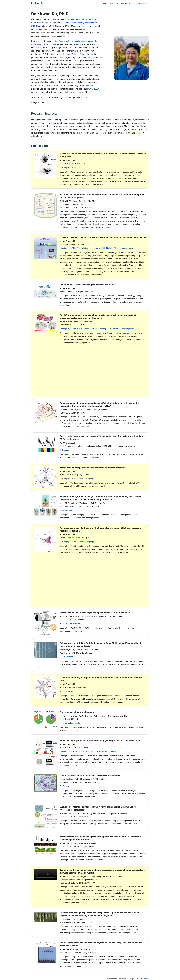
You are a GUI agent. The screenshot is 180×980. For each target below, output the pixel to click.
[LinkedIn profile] (66, 98)
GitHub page (65, 450)
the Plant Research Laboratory (81, 20)
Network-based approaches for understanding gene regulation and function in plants (101, 740)
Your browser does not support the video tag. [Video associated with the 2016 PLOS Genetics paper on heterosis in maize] (45, 875)
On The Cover (66, 786)
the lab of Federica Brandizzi (75, 54)
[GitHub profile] (54, 98)
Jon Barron (144, 979)
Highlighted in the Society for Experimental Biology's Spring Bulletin (88, 751)
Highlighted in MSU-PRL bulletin (73, 248)
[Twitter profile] (78, 98)
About (106, 3)
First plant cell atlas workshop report (78, 712)
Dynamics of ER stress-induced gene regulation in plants (87, 285)
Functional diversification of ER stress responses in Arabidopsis (91, 775)
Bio (86, 98)
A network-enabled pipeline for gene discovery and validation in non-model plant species (103, 237)
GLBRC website (66, 510)
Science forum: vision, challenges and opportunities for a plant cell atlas (95, 613)
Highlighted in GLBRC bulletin (101, 248)
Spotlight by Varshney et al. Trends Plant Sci (79, 329)
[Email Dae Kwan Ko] (35, 98)
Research (114, 3)
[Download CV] (44, 98)
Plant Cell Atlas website (70, 623)
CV (133, 3)
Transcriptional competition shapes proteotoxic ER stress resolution (93, 468)
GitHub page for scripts (70, 168)
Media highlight (127, 329)
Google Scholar (142, 3)
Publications (125, 3)
